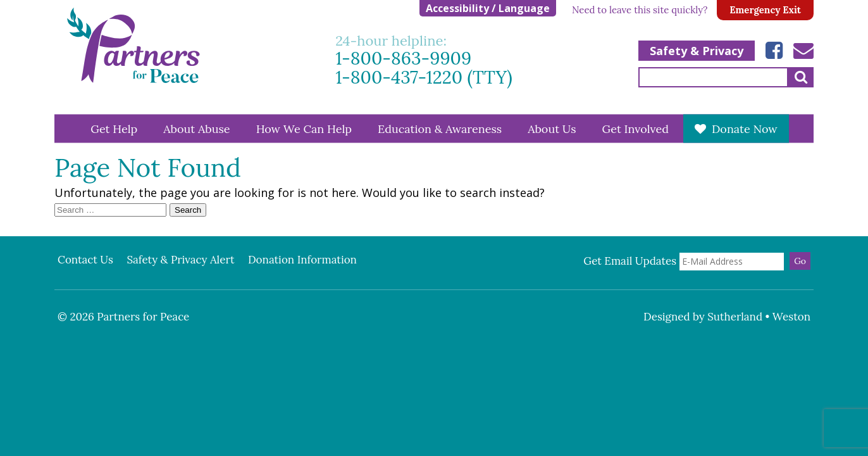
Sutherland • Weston (759, 317)
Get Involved (635, 128)
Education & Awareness (440, 128)
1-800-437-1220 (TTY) (424, 78)
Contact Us (85, 260)
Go (800, 261)
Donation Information (302, 260)
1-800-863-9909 (403, 59)
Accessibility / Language (488, 8)
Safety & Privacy (697, 51)
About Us (552, 128)
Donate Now (745, 128)
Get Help (114, 128)
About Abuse (196, 128)
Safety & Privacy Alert (180, 260)
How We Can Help (304, 128)
